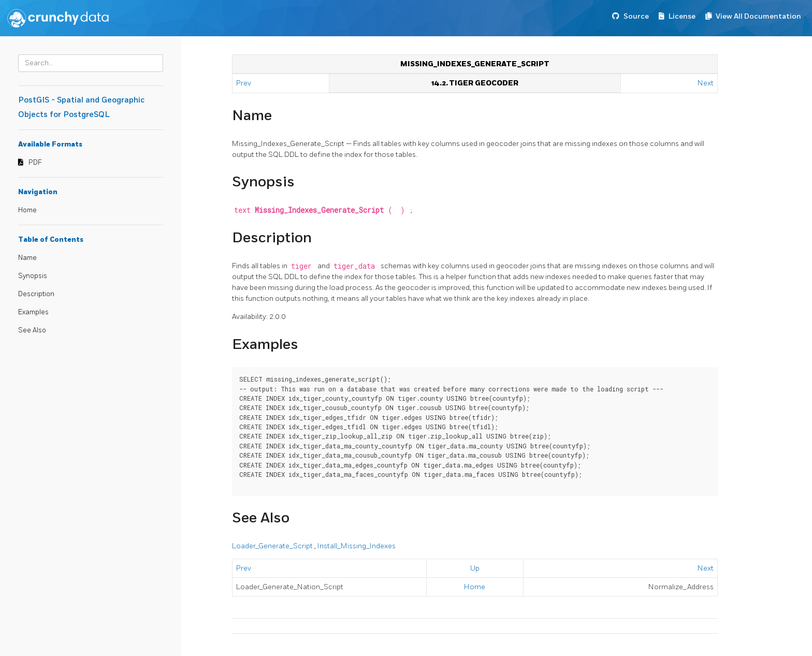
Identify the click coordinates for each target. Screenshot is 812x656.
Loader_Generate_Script (273, 546)
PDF (35, 163)
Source (636, 16)
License (682, 16)
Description (36, 294)
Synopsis (33, 276)
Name (27, 258)
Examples (33, 312)
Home (27, 210)
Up (475, 568)
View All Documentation (758, 16)
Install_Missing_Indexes (357, 546)
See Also (32, 330)
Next (706, 83)
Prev (244, 83)
